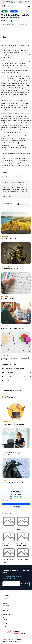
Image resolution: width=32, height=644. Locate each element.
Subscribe (16, 504)
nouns (26, 114)
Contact (5, 620)
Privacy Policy (4, 642)
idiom (10, 46)
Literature (5, 237)
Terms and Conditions (13, 642)
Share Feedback (23, 204)
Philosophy (5, 326)
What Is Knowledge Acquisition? (13, 425)
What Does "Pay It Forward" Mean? (13, 328)
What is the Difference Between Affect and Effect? (8, 561)
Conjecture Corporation (17, 640)
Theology (5, 296)
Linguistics (6, 450)
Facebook (5, 627)
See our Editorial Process (8, 204)
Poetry (5, 480)
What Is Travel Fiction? (8, 239)
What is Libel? (6, 528)
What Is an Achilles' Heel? (9, 269)
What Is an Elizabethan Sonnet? (13, 483)
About (4, 617)
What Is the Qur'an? (8, 298)
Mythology (5, 266)
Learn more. (23, 2)
